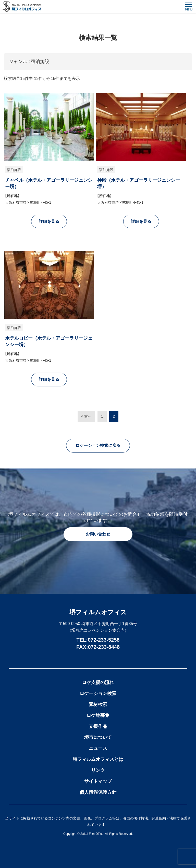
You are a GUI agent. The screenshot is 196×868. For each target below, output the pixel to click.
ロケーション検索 (98, 693)
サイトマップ (98, 781)
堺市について (98, 737)
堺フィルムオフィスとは (98, 759)
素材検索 (98, 704)
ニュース (98, 748)
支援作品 (98, 726)
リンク (98, 770)
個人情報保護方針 (98, 792)
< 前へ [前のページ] (86, 416)
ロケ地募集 (98, 715)
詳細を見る (49, 221)
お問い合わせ (98, 534)
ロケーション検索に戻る (98, 445)
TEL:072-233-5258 (98, 640)
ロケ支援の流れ (98, 682)
